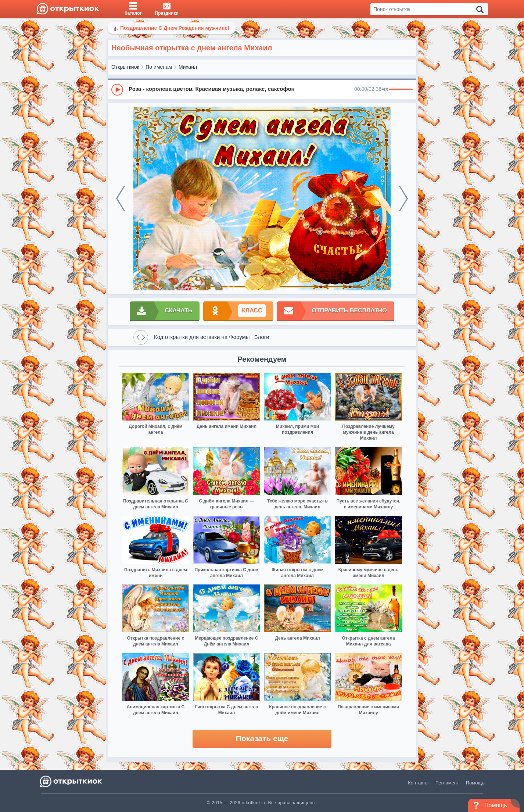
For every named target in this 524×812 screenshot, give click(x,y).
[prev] (121, 198)
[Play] (117, 90)
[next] (403, 198)
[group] (262, 89)
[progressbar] (401, 90)
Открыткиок (125, 67)
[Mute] (385, 90)
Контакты (418, 783)
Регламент (447, 783)
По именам (159, 67)
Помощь (475, 783)
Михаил (188, 67)
